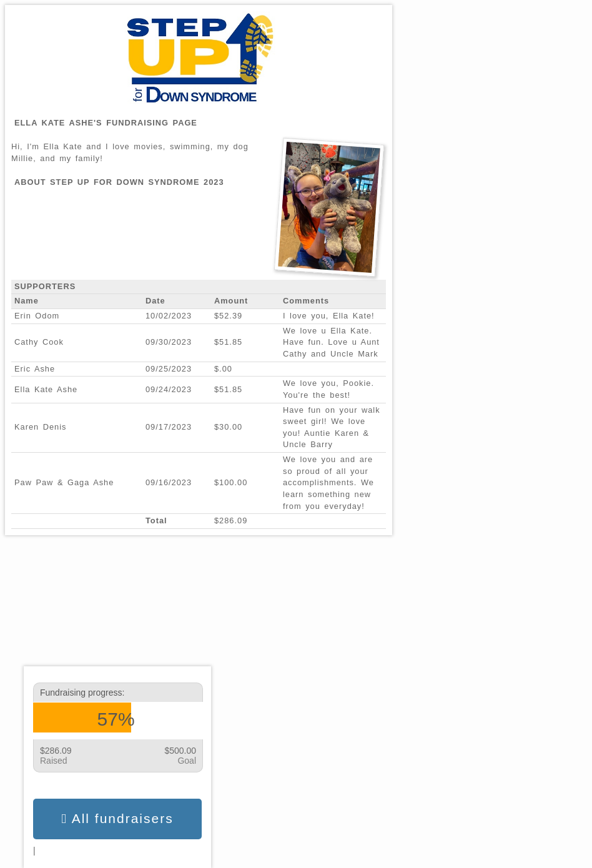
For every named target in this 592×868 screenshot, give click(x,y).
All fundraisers (117, 819)
